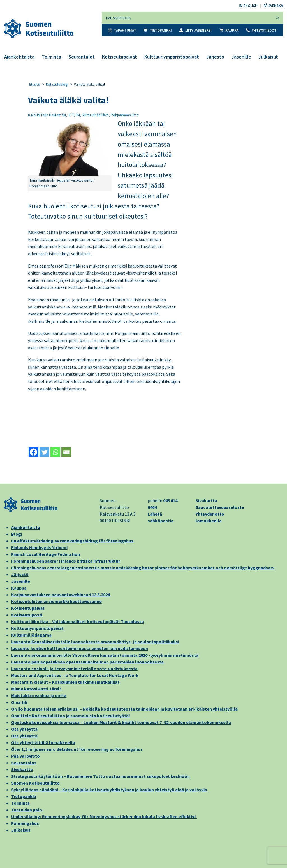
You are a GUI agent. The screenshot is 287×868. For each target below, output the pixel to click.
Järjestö (215, 57)
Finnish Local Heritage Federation (46, 554)
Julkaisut (268, 57)
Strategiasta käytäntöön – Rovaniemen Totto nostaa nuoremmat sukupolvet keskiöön (100, 776)
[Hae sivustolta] (187, 18)
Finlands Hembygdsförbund (39, 547)
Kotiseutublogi (57, 84)
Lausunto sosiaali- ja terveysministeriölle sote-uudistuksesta (74, 669)
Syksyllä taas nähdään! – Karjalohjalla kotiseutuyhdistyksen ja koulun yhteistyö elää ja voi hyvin (109, 790)
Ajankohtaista (19, 57)
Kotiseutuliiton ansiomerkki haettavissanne (56, 601)
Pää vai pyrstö (26, 756)
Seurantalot (82, 57)
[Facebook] (33, 452)
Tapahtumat (122, 30)
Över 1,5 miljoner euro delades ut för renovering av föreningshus (77, 749)
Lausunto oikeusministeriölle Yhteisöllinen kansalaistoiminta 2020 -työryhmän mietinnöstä (105, 655)
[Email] (66, 452)
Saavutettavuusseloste (220, 507)
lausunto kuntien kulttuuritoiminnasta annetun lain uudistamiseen (80, 648)
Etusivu (35, 84)
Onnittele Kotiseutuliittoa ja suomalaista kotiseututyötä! (71, 716)
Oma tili (19, 702)
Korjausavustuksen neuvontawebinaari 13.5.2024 (61, 595)
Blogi (17, 534)
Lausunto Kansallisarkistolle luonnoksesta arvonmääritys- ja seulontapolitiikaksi (95, 642)
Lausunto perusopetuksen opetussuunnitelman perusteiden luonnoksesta (87, 662)
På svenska (273, 6)
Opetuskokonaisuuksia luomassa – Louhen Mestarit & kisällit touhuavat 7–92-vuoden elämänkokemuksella (121, 722)
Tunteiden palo (27, 810)
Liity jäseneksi (195, 30)
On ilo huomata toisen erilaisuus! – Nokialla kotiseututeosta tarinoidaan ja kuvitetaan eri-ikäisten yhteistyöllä (124, 709)
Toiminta (51, 57)
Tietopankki (158, 30)
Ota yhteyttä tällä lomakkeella (43, 742)
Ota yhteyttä (24, 729)
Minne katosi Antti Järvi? (36, 689)
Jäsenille (241, 57)
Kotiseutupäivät (120, 57)
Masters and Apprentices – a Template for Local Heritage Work (75, 675)
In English (248, 6)
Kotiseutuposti (27, 615)
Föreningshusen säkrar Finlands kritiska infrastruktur (66, 561)
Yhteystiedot (261, 30)
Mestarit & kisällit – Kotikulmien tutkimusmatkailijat (65, 682)
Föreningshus (25, 823)
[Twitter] (44, 452)
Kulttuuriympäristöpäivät (172, 57)
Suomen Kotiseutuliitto (35, 783)
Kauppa (229, 30)
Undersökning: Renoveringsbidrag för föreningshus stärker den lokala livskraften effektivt (104, 816)
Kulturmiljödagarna (31, 635)
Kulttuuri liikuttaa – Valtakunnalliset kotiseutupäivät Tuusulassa (78, 621)
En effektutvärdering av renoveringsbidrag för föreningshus (72, 541)
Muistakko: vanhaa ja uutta (39, 695)
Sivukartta (206, 500)
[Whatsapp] (55, 452)
